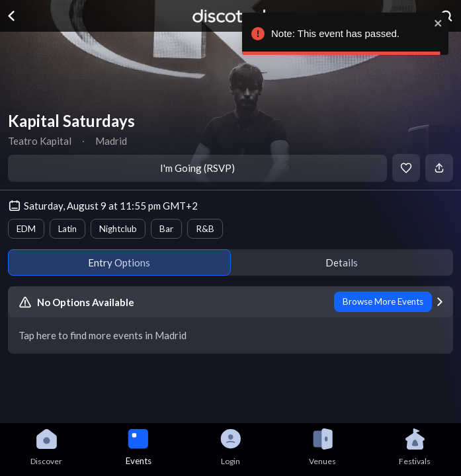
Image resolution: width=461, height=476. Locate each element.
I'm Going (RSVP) (197, 168)
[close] (437, 23)
